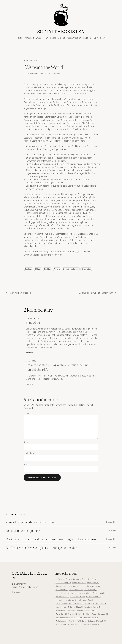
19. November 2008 (33, 319)
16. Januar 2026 (111, 539)
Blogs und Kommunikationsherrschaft (96, 293)
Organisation (55, 73)
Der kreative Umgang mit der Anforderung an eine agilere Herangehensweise (53, 539)
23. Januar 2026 (111, 522)
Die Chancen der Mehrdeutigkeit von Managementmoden (41, 548)
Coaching (47, 269)
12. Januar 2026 (111, 548)
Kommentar (28, 414)
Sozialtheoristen (61, 31)
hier (60, 255)
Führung (57, 269)
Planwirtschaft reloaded (20, 293)
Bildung (48, 73)
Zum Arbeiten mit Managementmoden (30, 522)
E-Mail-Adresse (29, 453)
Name (26, 442)
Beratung (28, 269)
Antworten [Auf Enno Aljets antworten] (29, 353)
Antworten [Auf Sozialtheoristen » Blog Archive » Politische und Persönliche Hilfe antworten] (29, 384)
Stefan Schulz (38, 73)
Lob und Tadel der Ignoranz (23, 531)
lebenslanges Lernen (71, 269)
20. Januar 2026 (111, 531)
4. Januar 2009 (31, 361)
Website (27, 464)
